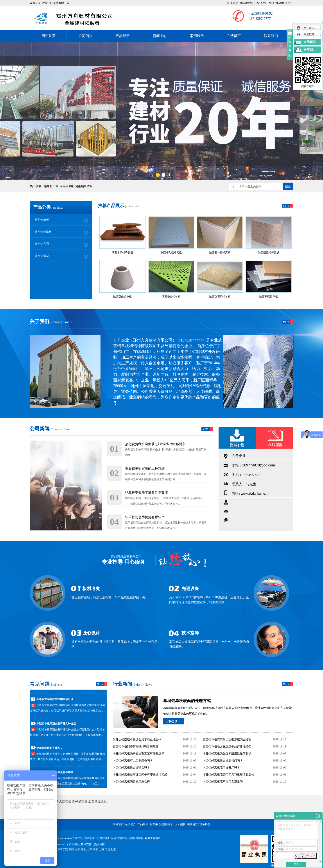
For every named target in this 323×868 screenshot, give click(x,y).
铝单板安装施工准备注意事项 (146, 493)
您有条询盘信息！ (281, 3)
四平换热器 (80, 801)
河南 (60, 849)
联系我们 (271, 36)
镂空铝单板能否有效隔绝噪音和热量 (136, 746)
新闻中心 (160, 36)
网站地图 (246, 3)
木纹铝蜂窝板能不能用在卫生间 (223, 782)
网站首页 (48, 36)
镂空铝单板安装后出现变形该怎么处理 (227, 739)
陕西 (72, 849)
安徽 (66, 849)
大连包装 (65, 801)
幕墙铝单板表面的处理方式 (187, 701)
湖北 (84, 849)
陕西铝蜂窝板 (43, 232)
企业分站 (233, 3)
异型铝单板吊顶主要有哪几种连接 (56, 725)
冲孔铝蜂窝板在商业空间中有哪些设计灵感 (140, 775)
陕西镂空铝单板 (171, 297)
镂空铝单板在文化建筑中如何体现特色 (227, 746)
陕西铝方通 (42, 244)
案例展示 (197, 36)
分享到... (310, 50)
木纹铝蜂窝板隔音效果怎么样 (131, 782)
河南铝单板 (67, 186)
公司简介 (86, 36)
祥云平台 (74, 844)
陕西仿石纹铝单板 (220, 297)
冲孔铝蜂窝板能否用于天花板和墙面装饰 (228, 775)
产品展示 (123, 36)
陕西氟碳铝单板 (269, 297)
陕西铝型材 (42, 256)
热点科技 (99, 844)
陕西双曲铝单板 (122, 297)
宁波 (107, 849)
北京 (113, 849)
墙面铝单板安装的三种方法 (145, 468)
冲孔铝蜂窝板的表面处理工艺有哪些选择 (138, 753)
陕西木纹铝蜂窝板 (122, 253)
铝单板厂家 (51, 186)
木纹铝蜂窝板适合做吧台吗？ (131, 768)
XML (264, 3)
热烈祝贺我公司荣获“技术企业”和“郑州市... (156, 444)
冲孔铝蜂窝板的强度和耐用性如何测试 (227, 753)
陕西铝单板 (42, 220)
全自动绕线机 (97, 801)
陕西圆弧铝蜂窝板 (269, 253)
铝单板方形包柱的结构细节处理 (55, 700)
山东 (90, 849)
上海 (101, 849)
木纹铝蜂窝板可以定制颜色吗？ (133, 760)
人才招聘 (180, 824)
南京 (95, 849)
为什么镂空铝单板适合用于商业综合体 (137, 739)
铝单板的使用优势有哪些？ (145, 517)
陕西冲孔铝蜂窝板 (171, 253)
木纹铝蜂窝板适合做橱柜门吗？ (223, 760)
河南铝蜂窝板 (84, 186)
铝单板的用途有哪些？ (50, 749)
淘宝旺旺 (306, 34)
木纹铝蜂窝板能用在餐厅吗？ (221, 768)
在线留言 (234, 36)
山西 (78, 849)
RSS (256, 3)
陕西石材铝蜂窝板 (220, 253)
